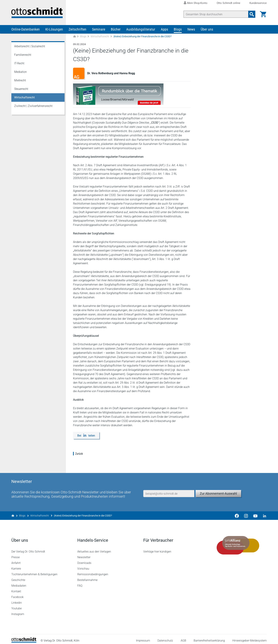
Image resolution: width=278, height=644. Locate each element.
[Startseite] (24, 639)
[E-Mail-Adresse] (169, 490)
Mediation (20, 72)
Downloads (84, 560)
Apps (164, 30)
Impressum (143, 638)
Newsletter (84, 554)
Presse (16, 554)
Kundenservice (258, 3)
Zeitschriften (77, 30)
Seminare (99, 30)
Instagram (18, 611)
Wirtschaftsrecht (100, 37)
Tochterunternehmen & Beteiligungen (34, 571)
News (191, 30)
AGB (183, 638)
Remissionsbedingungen (93, 571)
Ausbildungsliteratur (141, 30)
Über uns (207, 30)
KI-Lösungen (54, 30)
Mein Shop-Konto (197, 3)
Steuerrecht (21, 89)
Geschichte (18, 577)
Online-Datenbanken (26, 30)
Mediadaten (19, 583)
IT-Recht (19, 64)
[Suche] (216, 14)
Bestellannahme (87, 577)
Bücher (116, 30)
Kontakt (16, 588)
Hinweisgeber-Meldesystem (249, 638)
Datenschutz (165, 638)
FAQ (80, 583)
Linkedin (17, 600)
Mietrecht (20, 81)
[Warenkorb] (263, 14)
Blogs (178, 30)
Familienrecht (23, 55)
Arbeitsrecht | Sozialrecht (30, 47)
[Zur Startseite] (74, 37)
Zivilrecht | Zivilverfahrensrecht (33, 106)
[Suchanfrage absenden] (252, 14)
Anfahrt (16, 560)
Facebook (17, 594)
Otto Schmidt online (228, 3)
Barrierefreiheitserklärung (209, 638)
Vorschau (83, 566)
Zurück (79, 454)
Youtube (16, 606)
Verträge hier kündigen (157, 549)
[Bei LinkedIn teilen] (86, 436)
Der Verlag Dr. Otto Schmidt (28, 549)
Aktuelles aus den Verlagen (94, 549)
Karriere (16, 566)
